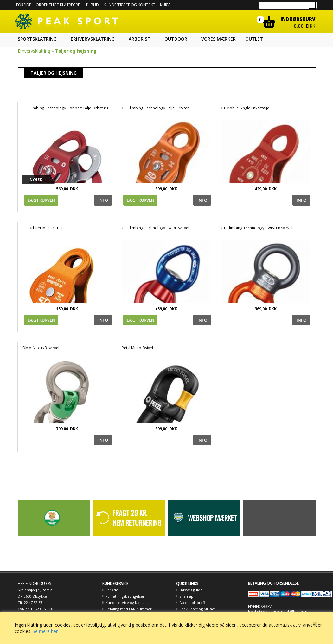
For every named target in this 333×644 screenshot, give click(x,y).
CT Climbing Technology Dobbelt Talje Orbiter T (66, 108)
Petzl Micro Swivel (137, 348)
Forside (24, 5)
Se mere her (45, 631)
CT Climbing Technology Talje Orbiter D (157, 108)
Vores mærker (218, 39)
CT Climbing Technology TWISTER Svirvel (257, 228)
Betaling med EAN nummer (129, 609)
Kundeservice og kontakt (129, 5)
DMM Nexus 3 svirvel (41, 348)
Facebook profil (192, 603)
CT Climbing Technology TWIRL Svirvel (155, 228)
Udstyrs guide (191, 590)
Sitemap (186, 596)
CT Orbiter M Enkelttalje (44, 228)
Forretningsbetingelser (125, 596)
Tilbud (92, 5)
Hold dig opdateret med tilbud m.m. (279, 611)
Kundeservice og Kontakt (127, 603)
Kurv (165, 5)
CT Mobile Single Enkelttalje (245, 108)
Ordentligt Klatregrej (58, 5)
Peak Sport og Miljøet (197, 609)
